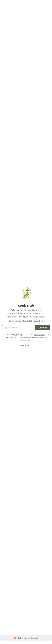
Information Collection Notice (31, 337)
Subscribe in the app (26, 638)
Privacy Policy (26, 340)
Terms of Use (39, 335)
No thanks (26, 345)
